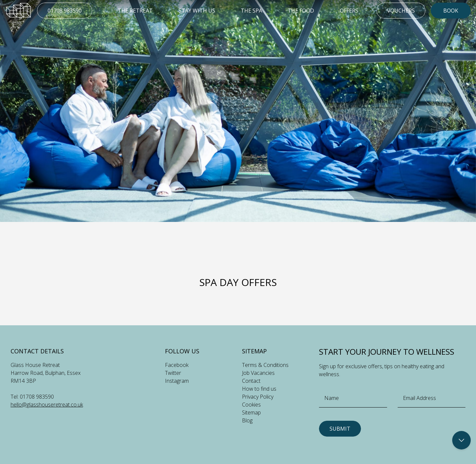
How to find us (259, 389)
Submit (340, 429)
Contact (251, 381)
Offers (349, 11)
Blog (247, 420)
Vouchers (401, 11)
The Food (301, 11)
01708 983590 (65, 11)
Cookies (251, 405)
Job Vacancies (258, 373)
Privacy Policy (258, 397)
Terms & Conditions (265, 365)
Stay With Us (197, 11)
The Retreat (135, 11)
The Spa (251, 11)
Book (451, 11)
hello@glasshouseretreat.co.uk (47, 405)
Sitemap (251, 412)
